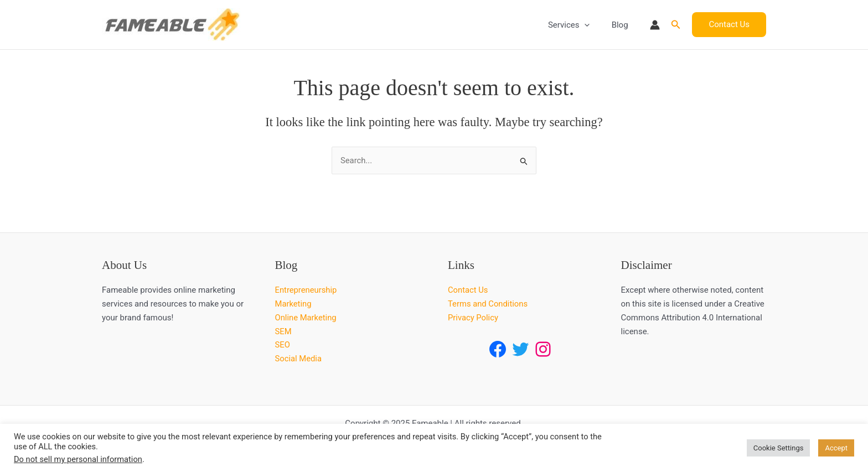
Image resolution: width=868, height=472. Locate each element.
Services (577, 25)
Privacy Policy (473, 318)
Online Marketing (306, 318)
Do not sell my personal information (78, 459)
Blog (622, 25)
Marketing (294, 304)
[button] (676, 25)
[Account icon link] (655, 25)
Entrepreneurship (307, 291)
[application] (592, 25)
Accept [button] (836, 448)
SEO (283, 345)
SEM (284, 331)
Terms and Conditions (488, 304)
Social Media (299, 359)
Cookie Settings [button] (779, 448)
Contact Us (468, 291)
